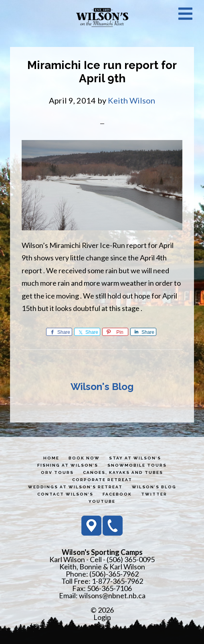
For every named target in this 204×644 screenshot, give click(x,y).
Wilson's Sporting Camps (102, 17)
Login (102, 617)
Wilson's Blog (102, 387)
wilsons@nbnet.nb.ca (112, 595)
